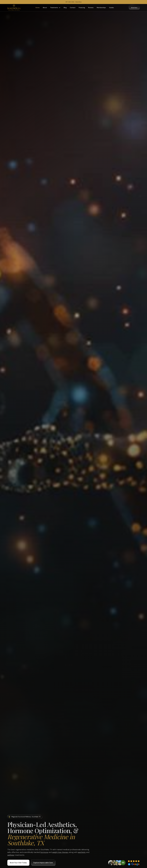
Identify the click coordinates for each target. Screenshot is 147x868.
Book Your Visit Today (18, 863)
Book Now (134, 8)
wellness (11, 855)
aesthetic (82, 852)
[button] (55, 8)
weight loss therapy (60, 852)
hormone (44, 852)
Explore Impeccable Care (43, 863)
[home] (14, 8)
